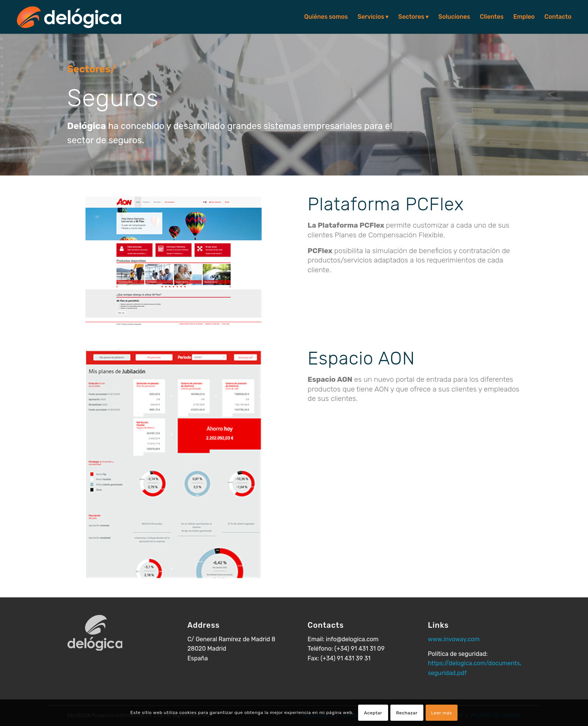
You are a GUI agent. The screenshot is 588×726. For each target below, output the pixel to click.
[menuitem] (326, 17)
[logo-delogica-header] (69, 17)
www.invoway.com (454, 639)
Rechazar (407, 713)
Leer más (442, 713)
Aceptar (373, 713)
